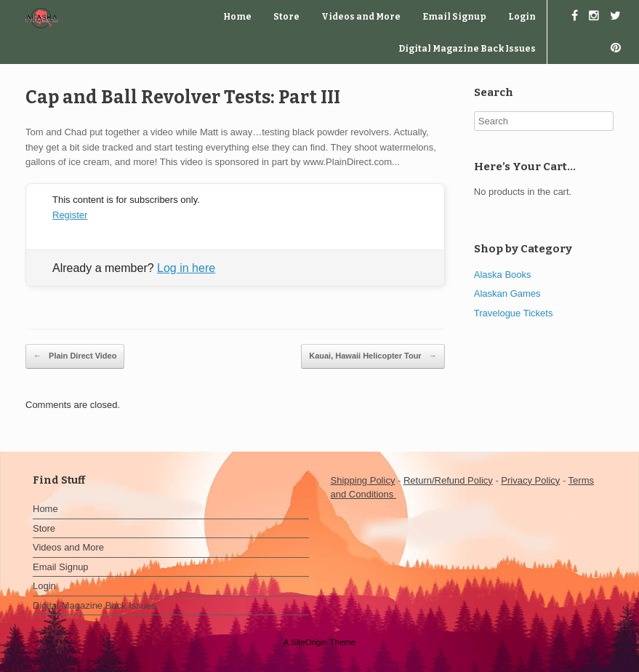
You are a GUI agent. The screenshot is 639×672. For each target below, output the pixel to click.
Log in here (186, 268)
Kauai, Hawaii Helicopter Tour (373, 356)
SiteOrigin (309, 642)
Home (237, 17)
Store (286, 17)
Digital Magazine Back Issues (467, 49)
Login (522, 17)
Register (70, 215)
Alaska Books (503, 275)
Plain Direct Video (75, 356)
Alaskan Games (507, 293)
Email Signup (454, 17)
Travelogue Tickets (514, 313)
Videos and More (361, 17)
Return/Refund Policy (448, 480)
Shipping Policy (363, 480)
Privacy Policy (530, 480)
